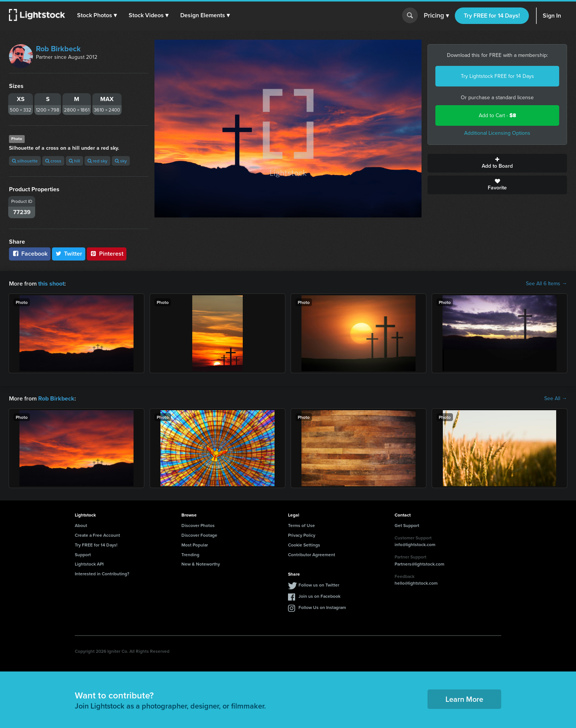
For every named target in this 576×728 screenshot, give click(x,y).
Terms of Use (301, 525)
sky (121, 161)
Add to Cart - (497, 115)
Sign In (552, 16)
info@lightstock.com (415, 544)
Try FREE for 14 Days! (492, 16)
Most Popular (195, 545)
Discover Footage (199, 535)
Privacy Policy (302, 535)
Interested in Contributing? (102, 574)
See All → (556, 399)
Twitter (69, 254)
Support (83, 554)
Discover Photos (198, 525)
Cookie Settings (304, 545)
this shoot (51, 284)
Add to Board (497, 163)
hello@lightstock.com (416, 583)
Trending (190, 554)
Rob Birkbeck (58, 49)
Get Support (407, 525)
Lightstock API (89, 564)
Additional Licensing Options (497, 133)
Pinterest (107, 254)
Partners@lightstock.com (419, 564)
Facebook (30, 254)
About (81, 525)
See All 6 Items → (546, 284)
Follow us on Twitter (319, 585)
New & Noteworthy (201, 564)
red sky (97, 161)
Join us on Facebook (319, 596)
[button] (97, 15)
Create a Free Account (97, 535)
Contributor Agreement (312, 554)
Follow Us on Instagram (322, 607)
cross (53, 161)
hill (74, 161)
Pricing (436, 16)
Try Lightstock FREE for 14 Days (497, 76)
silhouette (25, 161)
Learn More (464, 699)
